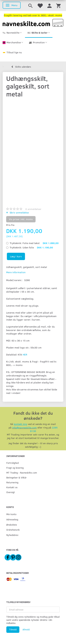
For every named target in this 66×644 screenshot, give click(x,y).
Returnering (12, 482)
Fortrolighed (12, 463)
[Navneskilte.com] (33, 22)
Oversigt (11, 492)
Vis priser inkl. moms (21, 219)
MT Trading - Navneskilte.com (22, 473)
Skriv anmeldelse (19, 212)
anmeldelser (33, 209)
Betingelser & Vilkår (16, 477)
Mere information (16, 272)
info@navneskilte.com (24, 427)
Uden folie (31, 247)
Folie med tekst (34, 243)
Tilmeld (13, 630)
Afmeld (26, 630)
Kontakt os (12, 487)
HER (25, 354)
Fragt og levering (15, 468)
